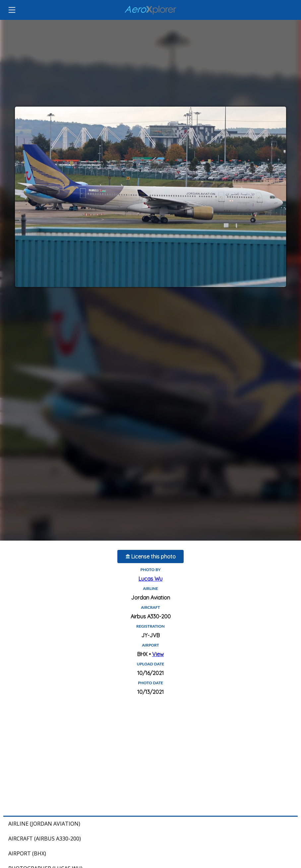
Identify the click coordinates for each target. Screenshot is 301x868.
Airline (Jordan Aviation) (44, 824)
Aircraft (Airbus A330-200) (45, 839)
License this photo (151, 556)
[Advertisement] (150, 756)
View (158, 654)
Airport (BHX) (27, 853)
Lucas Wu (150, 579)
